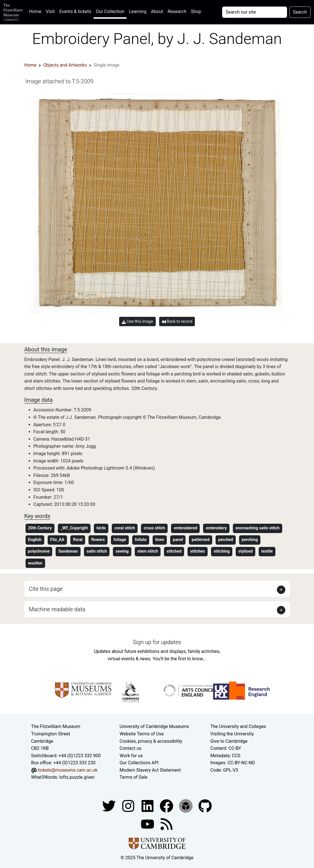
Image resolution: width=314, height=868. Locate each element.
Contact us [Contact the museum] (131, 748)
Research (177, 11)
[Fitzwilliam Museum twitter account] (109, 806)
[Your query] (255, 12)
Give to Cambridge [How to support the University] (229, 741)
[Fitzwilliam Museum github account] (205, 806)
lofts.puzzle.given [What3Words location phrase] (77, 777)
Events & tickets (75, 11)
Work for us (131, 756)
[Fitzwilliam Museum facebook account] (148, 806)
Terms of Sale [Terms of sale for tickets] (134, 777)
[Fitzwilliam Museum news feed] (167, 824)
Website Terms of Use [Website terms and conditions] (142, 734)
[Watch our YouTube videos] (148, 824)
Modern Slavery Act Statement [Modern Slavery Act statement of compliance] (150, 770)
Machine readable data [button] (57, 609)
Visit (50, 11)
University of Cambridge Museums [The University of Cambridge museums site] (154, 726)
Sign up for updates (157, 642)
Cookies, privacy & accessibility (151, 741)
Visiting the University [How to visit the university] (232, 734)
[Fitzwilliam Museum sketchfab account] (186, 806)
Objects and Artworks (65, 65)
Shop (196, 11)
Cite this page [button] (46, 589)
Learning (138, 11)
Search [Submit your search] (300, 12)
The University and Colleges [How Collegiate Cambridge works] (238, 726)
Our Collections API (139, 763)
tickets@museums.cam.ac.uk (68, 770)
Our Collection (110, 11)
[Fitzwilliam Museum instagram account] (129, 806)
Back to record (177, 321)
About (157, 11)
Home (36, 11)
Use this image (137, 321)
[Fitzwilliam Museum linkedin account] (167, 806)
